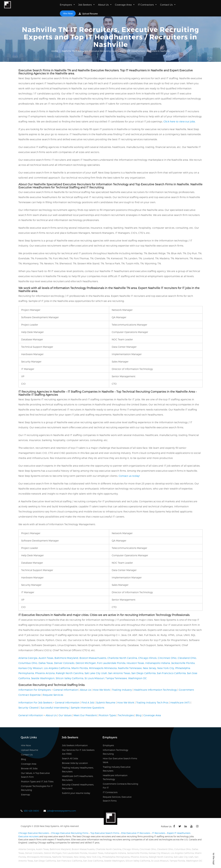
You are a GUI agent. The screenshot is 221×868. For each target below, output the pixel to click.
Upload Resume (88, 14)
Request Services (53, 695)
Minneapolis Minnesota (103, 668)
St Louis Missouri (94, 678)
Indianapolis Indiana (158, 663)
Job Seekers (87, 5)
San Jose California (93, 861)
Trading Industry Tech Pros (152, 702)
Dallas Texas (46, 663)
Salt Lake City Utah (96, 673)
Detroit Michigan (86, 663)
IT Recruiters (159, 833)
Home (55, 51)
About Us (105, 5)
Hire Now (68, 13)
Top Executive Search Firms (105, 833)
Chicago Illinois (147, 658)
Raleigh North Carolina (70, 673)
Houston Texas (135, 663)
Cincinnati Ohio (167, 658)
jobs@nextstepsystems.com (62, 811)
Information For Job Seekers (35, 702)
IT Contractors (147, 5)
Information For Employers (35, 690)
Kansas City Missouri (31, 668)
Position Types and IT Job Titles (37, 781)
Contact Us (168, 5)
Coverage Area (125, 5)
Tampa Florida (177, 861)
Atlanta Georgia (28, 658)
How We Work (101, 690)
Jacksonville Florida (183, 663)
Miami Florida (80, 668)
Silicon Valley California (70, 678)
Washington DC (138, 678)
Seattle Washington (43, 678)
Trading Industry (122, 690)
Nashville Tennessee (130, 668)
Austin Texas (46, 658)
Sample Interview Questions (88, 708)
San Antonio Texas (119, 673)
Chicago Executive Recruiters (34, 833)
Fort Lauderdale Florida (111, 663)
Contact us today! (129, 476)
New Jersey (150, 668)
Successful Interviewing (55, 708)
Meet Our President (85, 715)
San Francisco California (171, 673)
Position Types (107, 715)
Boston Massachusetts (93, 658)
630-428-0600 (31, 811)
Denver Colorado (64, 663)
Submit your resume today (76, 793)
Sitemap (25, 795)
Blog (139, 715)
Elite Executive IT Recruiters (136, 833)
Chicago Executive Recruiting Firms (70, 833)
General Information (66, 690)
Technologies (126, 715)
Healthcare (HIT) (180, 702)
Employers (68, 5)
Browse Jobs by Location (75, 763)
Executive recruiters (29, 836)
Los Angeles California (57, 668)
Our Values (65, 715)
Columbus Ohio (28, 663)
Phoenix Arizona (45, 673)
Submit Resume (106, 702)
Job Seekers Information (75, 745)
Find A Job (88, 702)
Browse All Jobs (29, 768)
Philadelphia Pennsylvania (116, 857)
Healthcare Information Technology (155, 690)
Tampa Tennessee (116, 678)
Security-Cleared (28, 708)
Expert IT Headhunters (179, 833)
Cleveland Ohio (187, 658)
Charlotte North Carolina (122, 658)
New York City (166, 668)
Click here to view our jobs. (179, 121)
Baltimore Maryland (66, 658)
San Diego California (144, 673)
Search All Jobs (70, 758)
